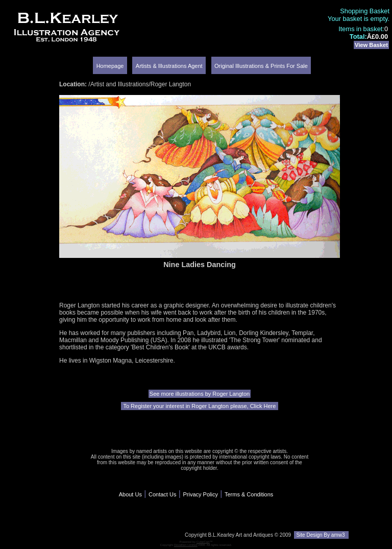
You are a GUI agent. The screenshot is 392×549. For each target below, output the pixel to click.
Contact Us (162, 494)
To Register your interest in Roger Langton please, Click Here (200, 406)
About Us (130, 494)
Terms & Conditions (249, 494)
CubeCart (203, 542)
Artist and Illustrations (120, 84)
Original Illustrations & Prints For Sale (261, 66)
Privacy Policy (200, 494)
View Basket (371, 45)
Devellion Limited (186, 545)
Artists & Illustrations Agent (169, 66)
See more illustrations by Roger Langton (200, 394)
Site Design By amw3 (321, 535)
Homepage (110, 66)
